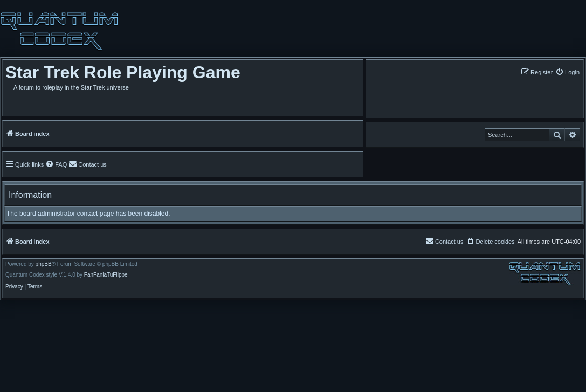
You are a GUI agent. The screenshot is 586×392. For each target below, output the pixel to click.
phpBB (44, 264)
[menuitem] (567, 72)
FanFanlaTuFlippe (106, 275)
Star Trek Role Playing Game (123, 72)
